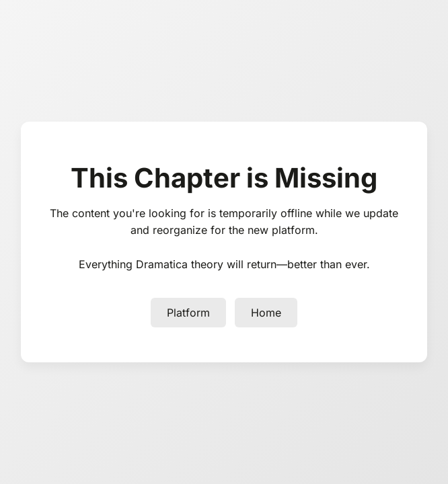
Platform (188, 313)
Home (266, 313)
